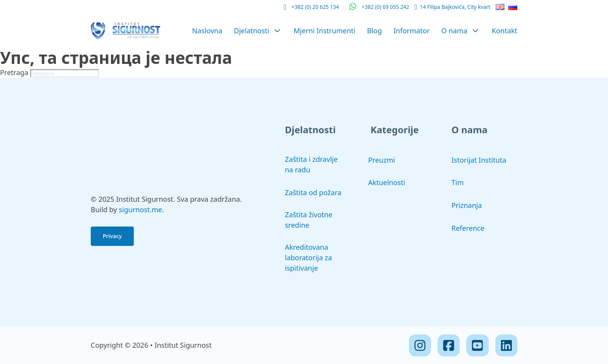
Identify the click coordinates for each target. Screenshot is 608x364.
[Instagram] (420, 345)
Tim (457, 182)
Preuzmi (382, 160)
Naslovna (207, 31)
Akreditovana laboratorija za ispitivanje (308, 258)
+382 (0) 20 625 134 (315, 7)
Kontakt (504, 31)
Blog (374, 31)
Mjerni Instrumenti (324, 31)
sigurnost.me (140, 209)
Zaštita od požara (313, 192)
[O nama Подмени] (475, 31)
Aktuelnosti (387, 182)
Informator (412, 31)
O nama (454, 31)
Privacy (112, 236)
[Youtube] (477, 345)
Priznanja (467, 205)
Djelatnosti (251, 31)
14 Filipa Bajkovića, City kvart (455, 7)
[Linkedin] (506, 345)
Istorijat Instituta (479, 160)
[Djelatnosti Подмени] (277, 31)
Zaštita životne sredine (309, 220)
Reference (468, 228)
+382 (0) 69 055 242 (386, 7)
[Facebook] (449, 345)
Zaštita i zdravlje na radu (311, 164)
